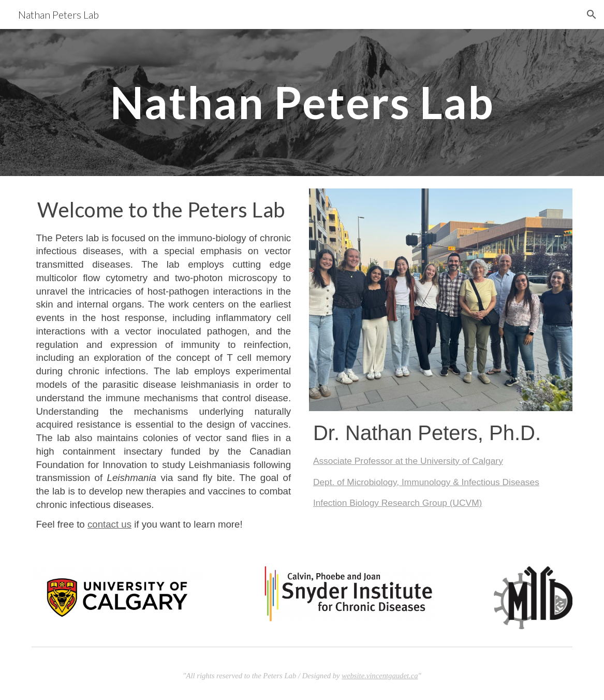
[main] (302, 102)
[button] (592, 14)
